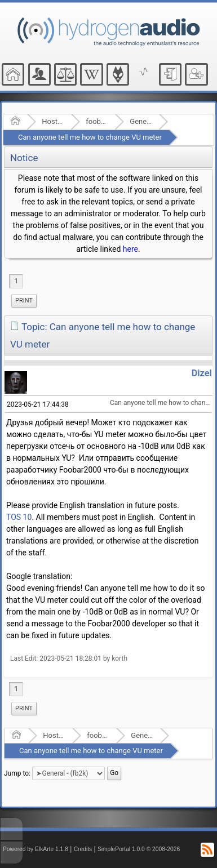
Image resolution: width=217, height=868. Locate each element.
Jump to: (17, 773)
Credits (83, 849)
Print (24, 301)
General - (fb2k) (141, 121)
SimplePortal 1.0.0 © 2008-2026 (139, 849)
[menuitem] (24, 301)
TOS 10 (19, 517)
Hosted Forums (53, 121)
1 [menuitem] (16, 281)
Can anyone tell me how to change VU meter (90, 137)
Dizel (202, 373)
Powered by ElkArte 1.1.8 (36, 849)
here (130, 249)
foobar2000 (97, 121)
